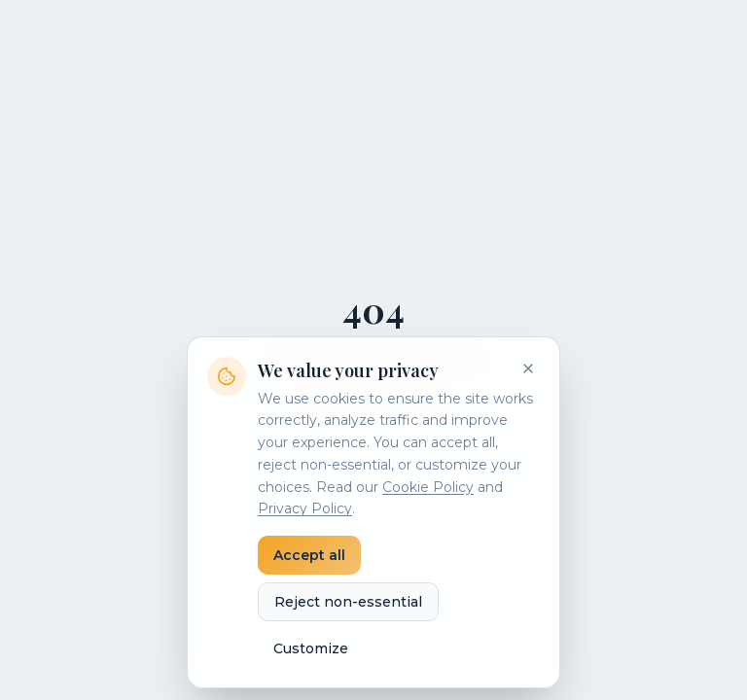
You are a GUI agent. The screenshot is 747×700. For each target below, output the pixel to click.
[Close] (528, 368)
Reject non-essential (348, 602)
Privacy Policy (305, 508)
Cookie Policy (428, 487)
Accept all (309, 555)
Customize (311, 648)
